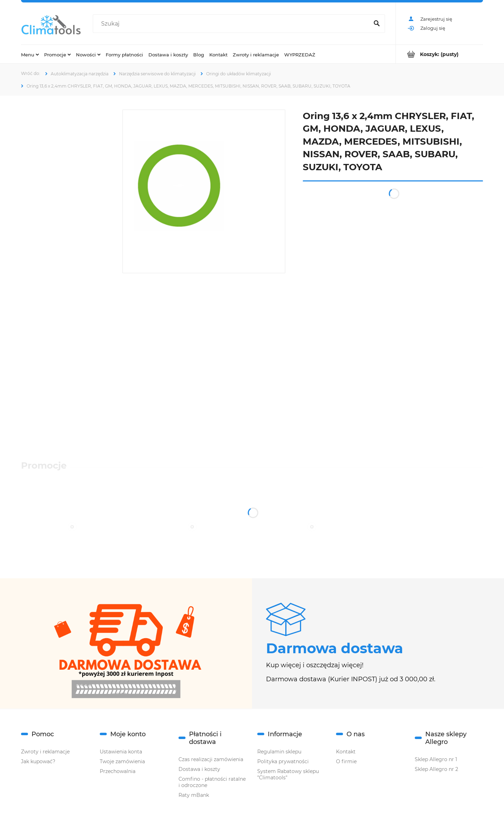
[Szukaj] (377, 24)
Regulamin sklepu (279, 752)
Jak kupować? (38, 761)
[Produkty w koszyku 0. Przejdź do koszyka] (439, 54)
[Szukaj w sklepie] (232, 24)
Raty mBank (194, 795)
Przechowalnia (118, 771)
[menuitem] (30, 54)
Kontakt (346, 752)
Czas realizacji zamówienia (211, 759)
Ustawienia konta (121, 752)
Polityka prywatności (283, 761)
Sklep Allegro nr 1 (436, 759)
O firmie (346, 761)
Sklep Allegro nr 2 (436, 769)
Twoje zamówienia (122, 761)
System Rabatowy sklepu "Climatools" (288, 774)
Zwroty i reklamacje (45, 752)
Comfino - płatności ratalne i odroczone (212, 782)
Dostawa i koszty (199, 769)
